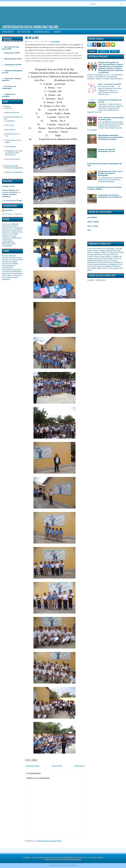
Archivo (115, 51)
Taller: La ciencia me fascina (110, 84)
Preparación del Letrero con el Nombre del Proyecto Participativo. (110, 173)
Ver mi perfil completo (12, 214)
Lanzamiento (10, 121)
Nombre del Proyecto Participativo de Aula (107, 150)
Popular (92, 51)
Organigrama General (42, 32)
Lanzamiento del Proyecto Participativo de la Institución (110, 196)
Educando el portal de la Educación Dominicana (63, 860)
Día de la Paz (32, 38)
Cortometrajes (10, 147)
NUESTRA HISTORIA (24, 32)
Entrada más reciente (33, 766)
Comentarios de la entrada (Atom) (49, 841)
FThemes (59, 865)
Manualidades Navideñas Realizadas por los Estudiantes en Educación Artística (111, 137)
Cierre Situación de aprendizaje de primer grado (111, 119)
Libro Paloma (10, 130)
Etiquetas (104, 51)
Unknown (9, 210)
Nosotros (7, 106)
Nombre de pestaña (11, 166)
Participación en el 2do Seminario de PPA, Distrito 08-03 (14, 153)
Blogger (19, 200)
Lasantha (73, 865)
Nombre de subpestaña (14, 168)
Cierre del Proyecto (12, 159)
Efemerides (57, 32)
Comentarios (56, 42)
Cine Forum (10, 125)
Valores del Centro (12, 113)
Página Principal (8, 32)
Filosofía (8, 108)
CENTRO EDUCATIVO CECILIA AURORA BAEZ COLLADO (30, 27)
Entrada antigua (79, 766)
